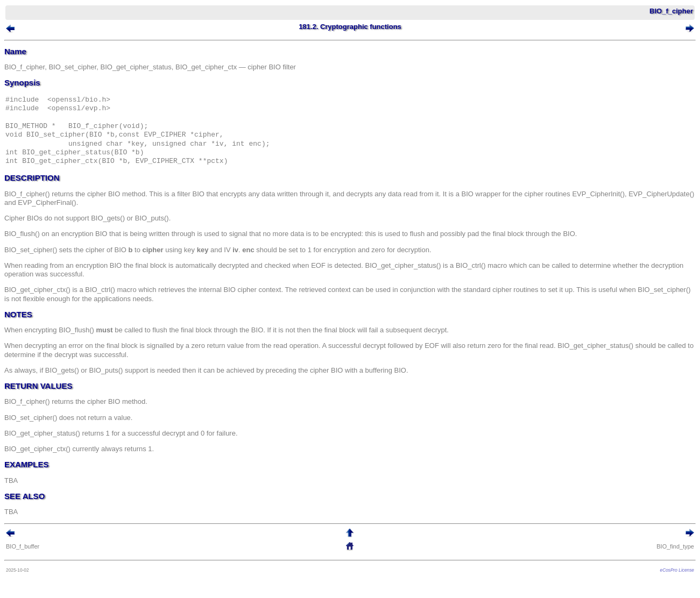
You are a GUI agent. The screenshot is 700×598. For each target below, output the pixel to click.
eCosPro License (677, 570)
